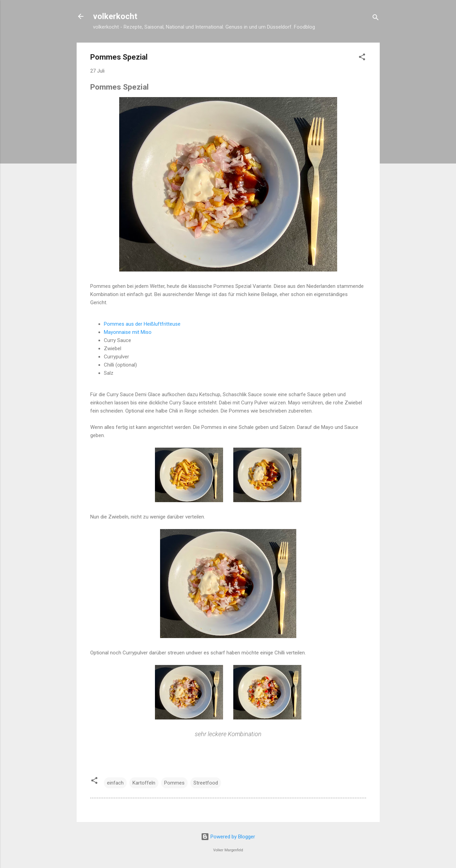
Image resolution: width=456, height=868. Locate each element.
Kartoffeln (144, 783)
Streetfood (206, 783)
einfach (115, 783)
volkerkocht (115, 16)
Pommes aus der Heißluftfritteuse (142, 324)
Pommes (174, 783)
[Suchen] (376, 19)
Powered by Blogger (228, 837)
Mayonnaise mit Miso (128, 332)
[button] (362, 58)
